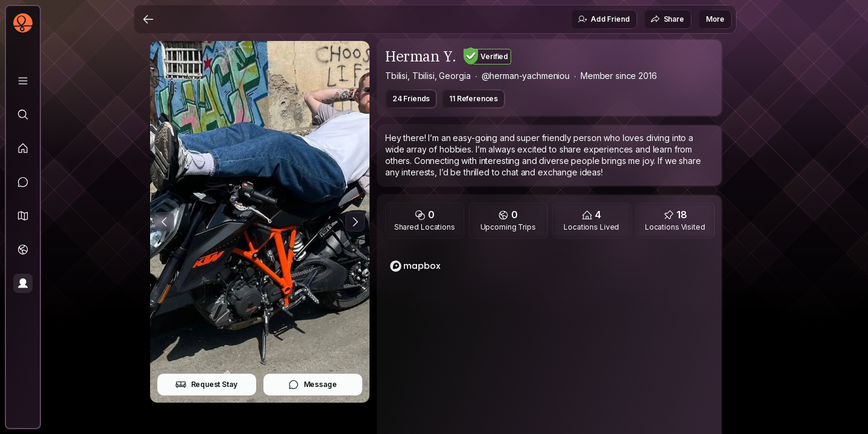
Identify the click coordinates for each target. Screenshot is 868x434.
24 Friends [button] (411, 99)
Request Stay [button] (206, 385)
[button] (23, 216)
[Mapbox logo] (415, 266)
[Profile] (23, 283)
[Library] (23, 81)
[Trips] (23, 250)
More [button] (715, 19)
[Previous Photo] (165, 222)
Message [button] (313, 385)
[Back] (148, 19)
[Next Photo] (355, 222)
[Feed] (23, 148)
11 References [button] (473, 99)
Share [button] (667, 19)
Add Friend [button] (603, 19)
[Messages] (23, 182)
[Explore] (23, 115)
